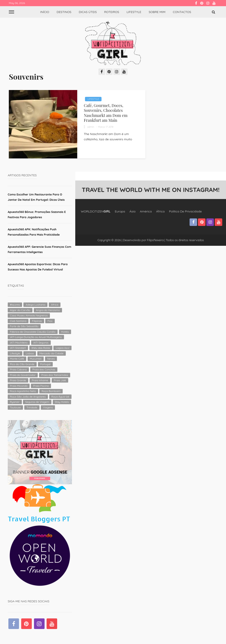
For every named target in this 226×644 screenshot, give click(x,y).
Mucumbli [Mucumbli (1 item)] (36, 359)
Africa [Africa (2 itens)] (55, 305)
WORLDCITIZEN (96, 211)
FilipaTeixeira (155, 240)
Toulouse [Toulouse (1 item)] (15, 407)
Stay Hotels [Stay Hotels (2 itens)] (62, 402)
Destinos (64, 12)
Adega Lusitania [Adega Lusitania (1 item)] (35, 305)
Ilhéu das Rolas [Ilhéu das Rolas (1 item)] (41, 348)
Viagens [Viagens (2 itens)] (48, 407)
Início (45, 12)
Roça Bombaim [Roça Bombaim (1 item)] (51, 391)
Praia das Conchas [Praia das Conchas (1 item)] (44, 369)
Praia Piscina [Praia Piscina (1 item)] (41, 386)
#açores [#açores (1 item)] (15, 305)
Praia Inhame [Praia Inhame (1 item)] (40, 380)
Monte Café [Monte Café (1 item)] (17, 359)
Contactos (182, 12)
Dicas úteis (88, 12)
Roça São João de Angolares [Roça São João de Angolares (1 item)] (28, 397)
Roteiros (112, 12)
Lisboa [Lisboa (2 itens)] (30, 353)
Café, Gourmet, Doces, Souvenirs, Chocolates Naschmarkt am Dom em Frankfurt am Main (106, 113)
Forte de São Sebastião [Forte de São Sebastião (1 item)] (24, 326)
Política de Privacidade (185, 211)
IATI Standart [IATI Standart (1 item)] (18, 348)
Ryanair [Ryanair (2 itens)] (15, 402)
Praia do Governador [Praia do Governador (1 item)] (23, 375)
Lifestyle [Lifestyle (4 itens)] (15, 353)
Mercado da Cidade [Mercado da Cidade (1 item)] (52, 353)
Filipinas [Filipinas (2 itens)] (37, 321)
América (146, 211)
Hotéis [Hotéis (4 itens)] (65, 332)
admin (91, 127)
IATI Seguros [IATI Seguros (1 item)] (41, 343)
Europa (120, 211)
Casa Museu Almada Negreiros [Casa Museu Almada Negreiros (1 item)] (29, 315)
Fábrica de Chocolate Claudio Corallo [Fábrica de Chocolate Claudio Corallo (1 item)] (33, 332)
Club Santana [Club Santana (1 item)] (18, 321)
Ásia (133, 211)
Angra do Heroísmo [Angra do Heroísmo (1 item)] (48, 310)
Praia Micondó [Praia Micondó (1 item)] (19, 386)
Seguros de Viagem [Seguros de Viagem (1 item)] (37, 402)
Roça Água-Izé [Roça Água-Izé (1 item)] (60, 397)
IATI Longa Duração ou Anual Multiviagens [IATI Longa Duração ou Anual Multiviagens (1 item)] (36, 337)
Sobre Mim (157, 12)
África (160, 211)
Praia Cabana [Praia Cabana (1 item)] (18, 369)
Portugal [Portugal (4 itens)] (45, 364)
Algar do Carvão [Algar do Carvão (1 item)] (20, 310)
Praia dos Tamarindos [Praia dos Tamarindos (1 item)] (55, 375)
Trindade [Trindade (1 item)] (32, 407)
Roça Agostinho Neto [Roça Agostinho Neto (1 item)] (23, 391)
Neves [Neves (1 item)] (51, 359)
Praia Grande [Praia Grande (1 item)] (18, 380)
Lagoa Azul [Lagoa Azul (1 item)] (62, 348)
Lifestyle (134, 12)
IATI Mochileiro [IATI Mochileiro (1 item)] (19, 343)
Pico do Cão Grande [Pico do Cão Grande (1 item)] (22, 364)
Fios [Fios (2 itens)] (50, 321)
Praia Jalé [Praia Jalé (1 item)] (60, 380)
